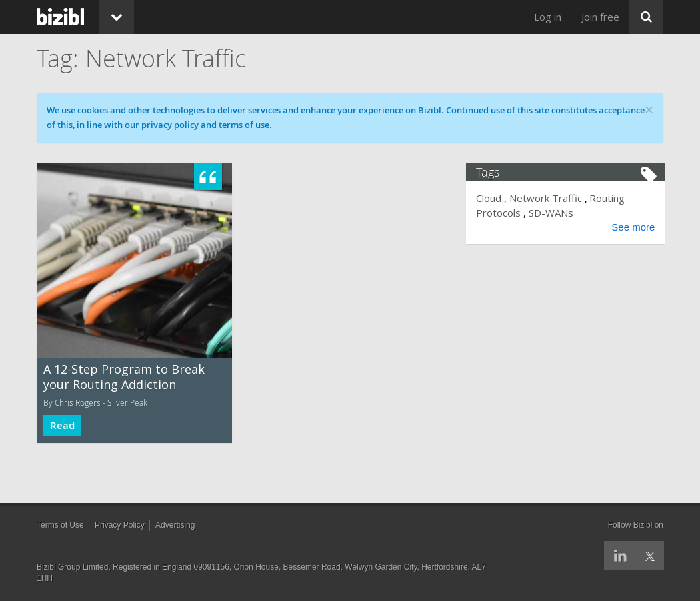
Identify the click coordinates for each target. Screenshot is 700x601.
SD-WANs (552, 213)
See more (632, 227)
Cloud (491, 198)
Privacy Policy (120, 525)
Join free (600, 17)
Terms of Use (60, 525)
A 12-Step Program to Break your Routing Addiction (124, 377)
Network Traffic (547, 198)
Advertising (175, 525)
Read (62, 425)
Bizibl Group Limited (72, 567)
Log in (548, 17)
